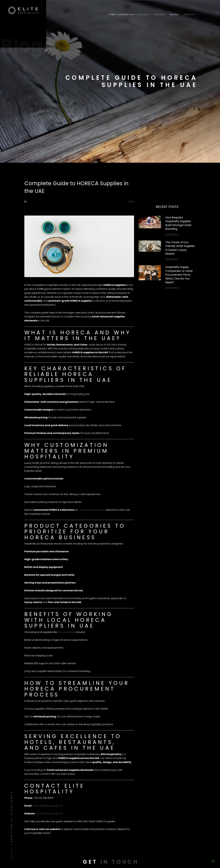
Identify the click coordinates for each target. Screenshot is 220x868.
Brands (160, 14)
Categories (142, 14)
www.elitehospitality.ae (91, 510)
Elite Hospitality (66, 632)
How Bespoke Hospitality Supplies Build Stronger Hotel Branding (178, 223)
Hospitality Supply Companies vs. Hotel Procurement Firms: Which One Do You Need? (179, 275)
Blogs (174, 14)
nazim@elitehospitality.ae (48, 806)
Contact (190, 14)
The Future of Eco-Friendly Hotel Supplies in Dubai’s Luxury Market (180, 248)
